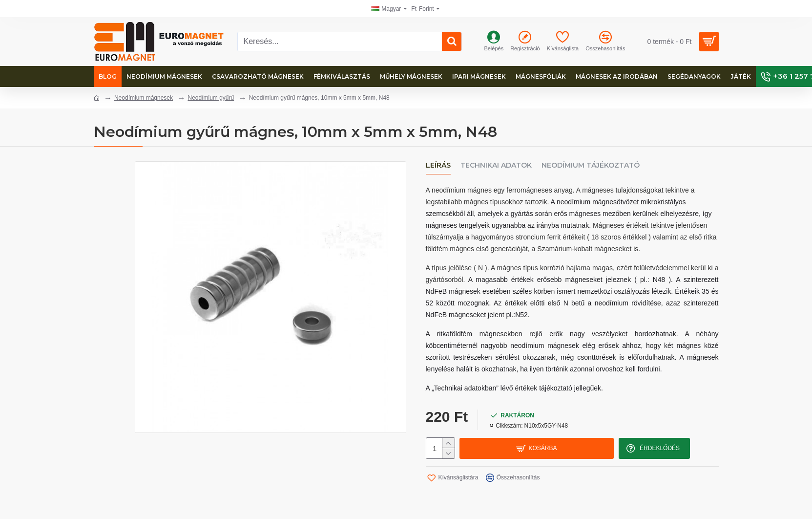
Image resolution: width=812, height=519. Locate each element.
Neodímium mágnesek (144, 98)
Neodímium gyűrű (211, 98)
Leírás (438, 165)
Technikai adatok (496, 165)
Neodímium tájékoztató (591, 165)
